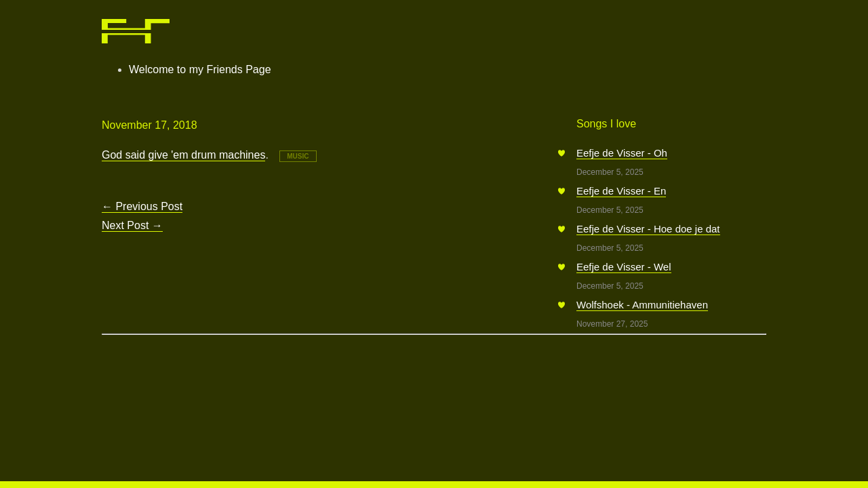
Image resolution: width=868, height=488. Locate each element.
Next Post (132, 225)
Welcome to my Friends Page (200, 69)
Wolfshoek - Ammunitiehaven (642, 305)
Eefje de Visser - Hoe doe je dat (648, 229)
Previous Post (142, 206)
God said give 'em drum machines (183, 155)
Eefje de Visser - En (621, 191)
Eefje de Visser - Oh (622, 153)
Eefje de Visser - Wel (624, 267)
